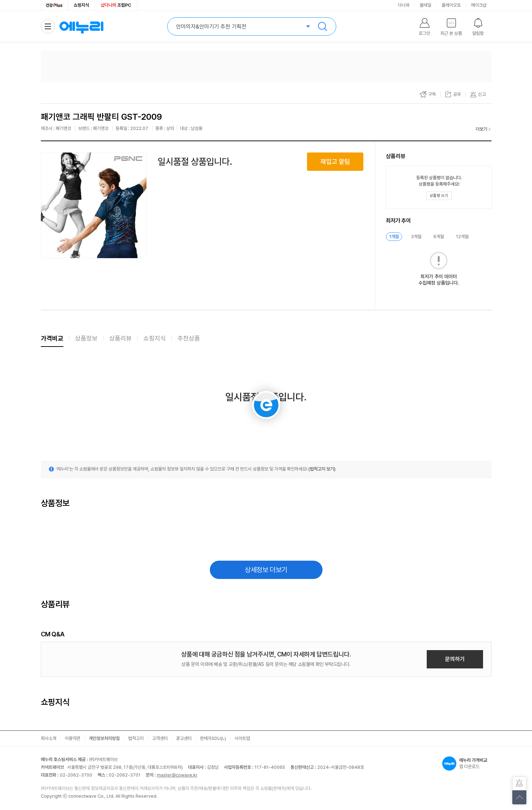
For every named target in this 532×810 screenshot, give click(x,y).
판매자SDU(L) (213, 738)
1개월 (394, 236)
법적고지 (136, 738)
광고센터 (184, 738)
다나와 (404, 5)
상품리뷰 (120, 338)
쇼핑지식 (81, 5)
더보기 (481, 129)
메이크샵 (479, 5)
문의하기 (455, 659)
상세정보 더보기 (266, 570)
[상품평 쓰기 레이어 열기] (439, 196)
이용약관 (73, 738)
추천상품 (189, 338)
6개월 (439, 236)
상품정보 (86, 338)
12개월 (462, 236)
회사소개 (49, 738)
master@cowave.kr (177, 775)
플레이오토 (451, 5)
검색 (323, 26)
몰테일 (425, 5)
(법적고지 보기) (322, 469)
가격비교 (52, 338)
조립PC (116, 5)
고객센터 (160, 738)
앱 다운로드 (467, 764)
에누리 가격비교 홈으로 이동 (81, 26)
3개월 (416, 236)
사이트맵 (242, 738)
